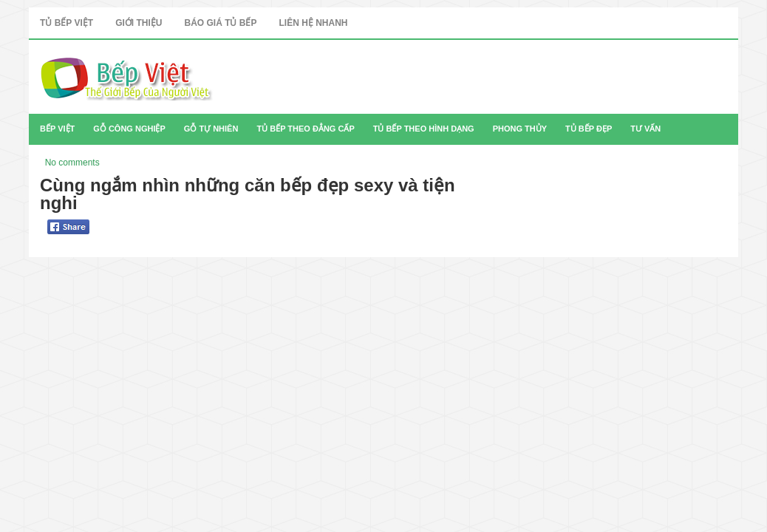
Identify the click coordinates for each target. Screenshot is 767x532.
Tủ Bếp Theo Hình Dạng (424, 129)
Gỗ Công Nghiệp (129, 129)
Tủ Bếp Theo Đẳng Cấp (305, 129)
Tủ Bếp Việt (67, 23)
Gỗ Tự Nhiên (211, 129)
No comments (72, 163)
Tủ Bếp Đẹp (589, 129)
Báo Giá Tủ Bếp (220, 23)
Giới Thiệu (139, 23)
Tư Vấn (645, 129)
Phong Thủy (520, 129)
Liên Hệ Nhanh (313, 23)
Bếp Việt (57, 129)
